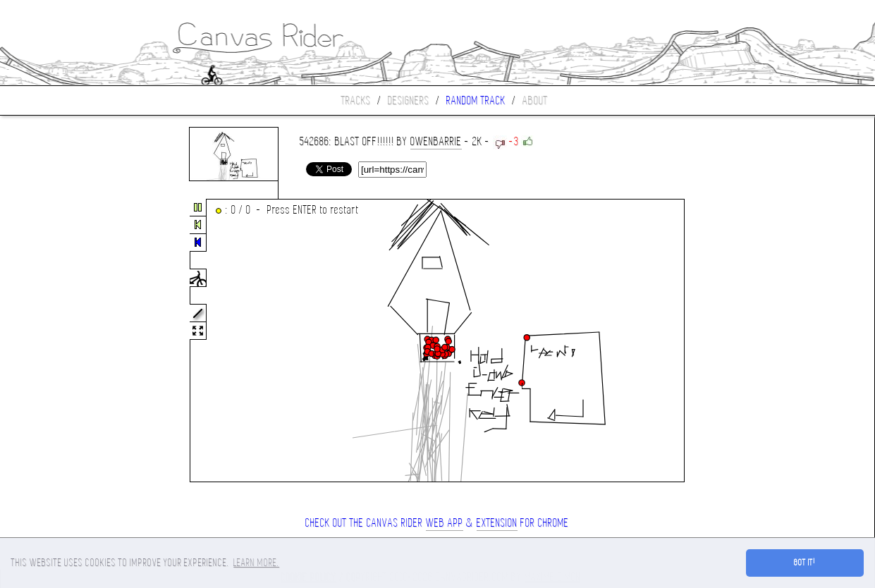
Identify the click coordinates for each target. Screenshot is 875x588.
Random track (476, 100)
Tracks (356, 100)
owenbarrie (436, 141)
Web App (445, 523)
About (535, 100)
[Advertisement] (59, 341)
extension (497, 523)
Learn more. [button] (256, 563)
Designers (409, 100)
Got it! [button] (805, 563)
